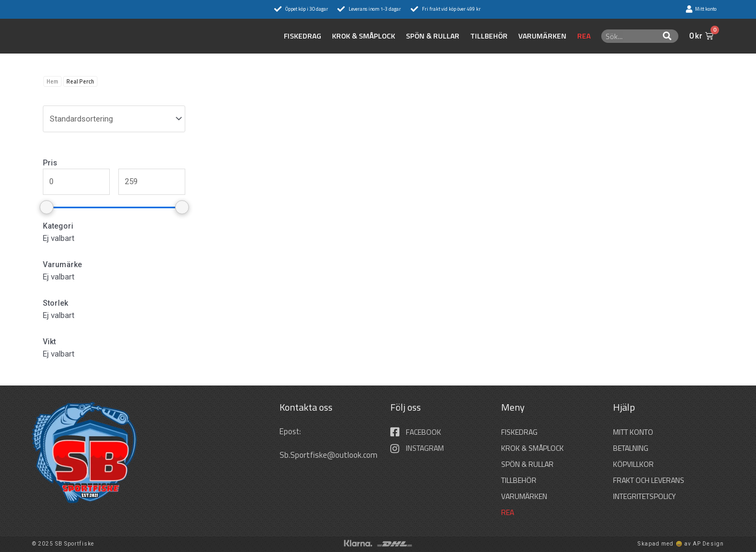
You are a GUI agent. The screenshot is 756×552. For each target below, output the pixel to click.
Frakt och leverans (649, 480)
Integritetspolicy (644, 496)
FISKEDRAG (303, 36)
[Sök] (667, 36)
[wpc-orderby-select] (114, 119)
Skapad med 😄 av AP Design (681, 544)
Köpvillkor (633, 464)
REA (584, 36)
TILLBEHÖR (489, 36)
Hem (52, 81)
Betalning (631, 448)
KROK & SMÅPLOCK (364, 36)
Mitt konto (633, 432)
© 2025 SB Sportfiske (63, 544)
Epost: (292, 431)
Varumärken (542, 36)
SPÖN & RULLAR (433, 36)
